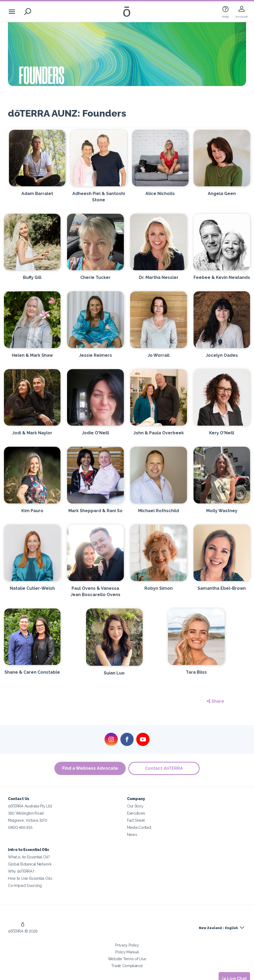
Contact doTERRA (164, 768)
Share (215, 701)
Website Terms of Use (127, 959)
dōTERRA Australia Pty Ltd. (30, 806)
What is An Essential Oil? (29, 857)
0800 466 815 (20, 827)
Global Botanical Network (30, 864)
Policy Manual (127, 952)
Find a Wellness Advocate (90, 768)
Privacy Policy (127, 945)
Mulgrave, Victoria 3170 (28, 820)
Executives (136, 813)
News (132, 834)
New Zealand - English (218, 928)
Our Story (135, 806)
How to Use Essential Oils (30, 878)
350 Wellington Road (26, 813)
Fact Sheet (136, 820)
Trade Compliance (127, 966)
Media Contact (139, 827)
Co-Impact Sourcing (25, 885)
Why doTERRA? (21, 871)
